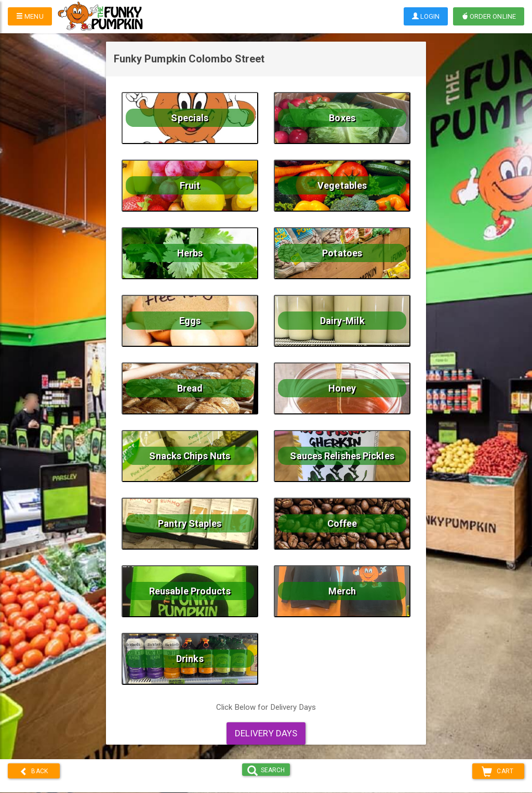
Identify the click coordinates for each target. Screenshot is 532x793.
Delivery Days (266, 733)
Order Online (489, 16)
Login (426, 16)
